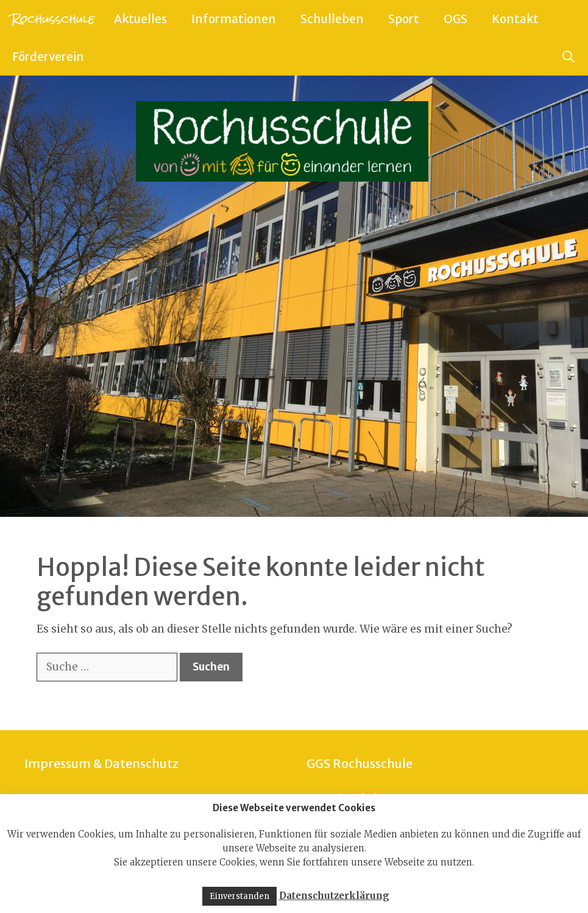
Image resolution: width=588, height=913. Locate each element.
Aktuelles (140, 19)
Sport (404, 19)
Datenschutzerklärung (334, 896)
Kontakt (515, 19)
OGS (455, 19)
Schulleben (332, 19)
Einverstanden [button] (239, 896)
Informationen (234, 19)
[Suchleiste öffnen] (569, 57)
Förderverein (48, 57)
